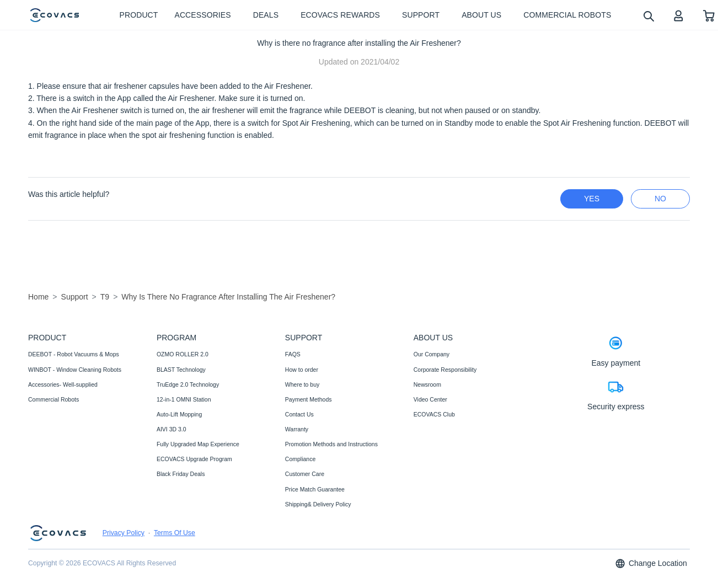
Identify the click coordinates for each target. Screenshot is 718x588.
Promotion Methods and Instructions (331, 444)
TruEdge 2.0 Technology (188, 384)
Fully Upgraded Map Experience (198, 444)
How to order (302, 370)
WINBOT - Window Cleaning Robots (75, 370)
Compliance (300, 459)
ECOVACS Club (434, 414)
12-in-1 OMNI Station (184, 399)
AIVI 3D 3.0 (172, 429)
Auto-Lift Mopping (179, 414)
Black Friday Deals (181, 474)
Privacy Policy (124, 533)
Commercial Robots (53, 399)
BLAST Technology (181, 370)
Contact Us (299, 414)
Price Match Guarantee (315, 489)
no (660, 199)
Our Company (432, 354)
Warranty (297, 429)
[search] (648, 16)
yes (592, 199)
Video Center (430, 399)
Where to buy (302, 384)
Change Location (651, 563)
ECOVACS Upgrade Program (194, 459)
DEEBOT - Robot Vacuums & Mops (74, 354)
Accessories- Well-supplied (63, 384)
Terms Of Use (175, 533)
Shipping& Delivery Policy (318, 504)
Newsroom (427, 384)
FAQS (293, 354)
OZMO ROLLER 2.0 (183, 354)
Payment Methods (309, 399)
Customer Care (305, 474)
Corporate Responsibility (445, 370)
